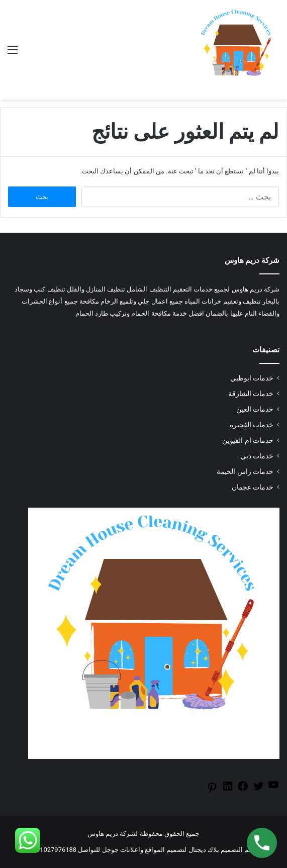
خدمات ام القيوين (248, 440)
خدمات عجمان (253, 487)
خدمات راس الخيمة (245, 471)
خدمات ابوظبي (252, 378)
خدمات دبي (257, 456)
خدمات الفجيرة (252, 425)
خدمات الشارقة (251, 394)
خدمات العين (255, 409)
